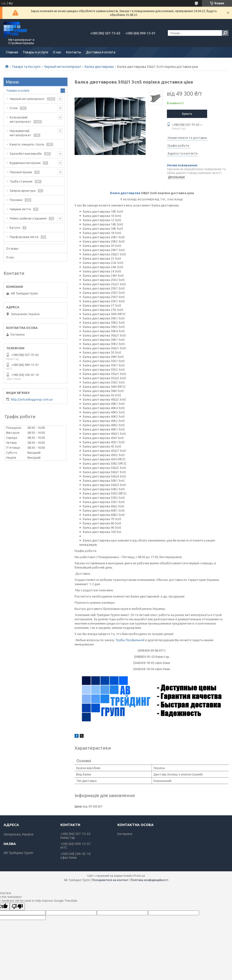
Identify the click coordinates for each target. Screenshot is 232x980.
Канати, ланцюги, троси (27, 144)
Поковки (16, 200)
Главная (12, 52)
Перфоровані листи (24, 237)
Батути (15, 228)
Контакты (74, 52)
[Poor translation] (17, 907)
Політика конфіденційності (149, 880)
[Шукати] (225, 33)
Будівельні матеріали (25, 163)
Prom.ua (139, 876)
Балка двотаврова (99, 67)
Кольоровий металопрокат (20, 119)
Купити (187, 114)
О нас (57, 52)
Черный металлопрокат (63, 67)
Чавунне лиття (20, 209)
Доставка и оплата (101, 52)
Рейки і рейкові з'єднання (28, 218)
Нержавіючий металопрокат (20, 133)
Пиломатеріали (21, 172)
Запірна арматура (23, 191)
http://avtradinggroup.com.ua (32, 399)
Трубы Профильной (130, 640)
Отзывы (12, 248)
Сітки (14, 108)
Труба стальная (21, 181)
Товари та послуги (26, 67)
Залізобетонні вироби (26, 154)
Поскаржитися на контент (110, 880)
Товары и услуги (35, 52)
